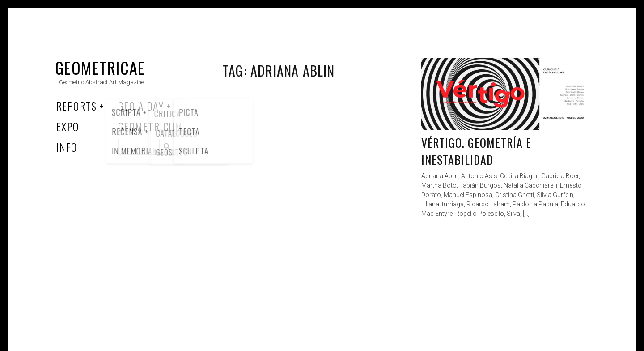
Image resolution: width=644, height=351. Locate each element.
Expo (68, 126)
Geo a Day (141, 106)
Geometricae (100, 67)
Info (67, 147)
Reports (76, 106)
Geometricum (150, 126)
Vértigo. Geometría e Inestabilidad (476, 151)
